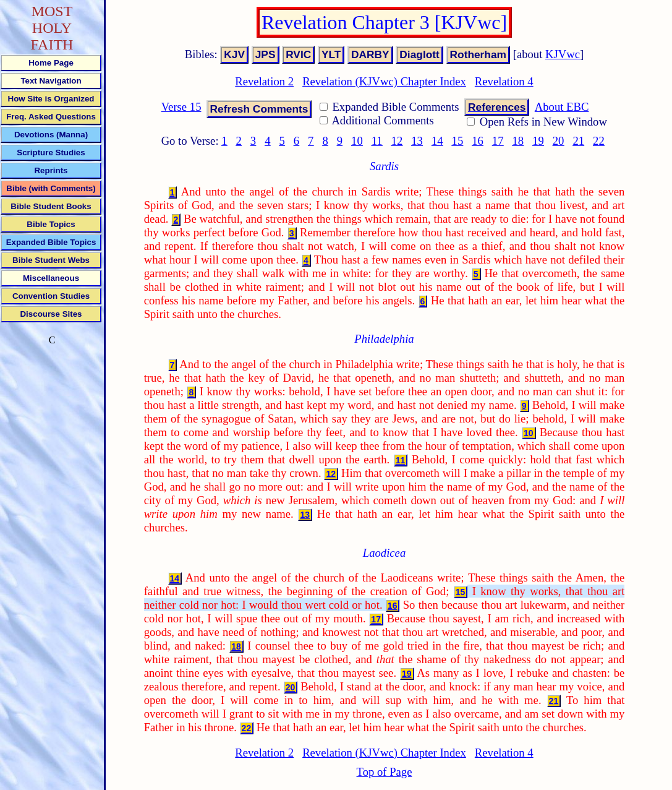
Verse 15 (181, 107)
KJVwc (563, 54)
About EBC (562, 107)
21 (578, 141)
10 (357, 141)
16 (478, 141)
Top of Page (385, 772)
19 (538, 141)
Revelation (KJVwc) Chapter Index (384, 81)
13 (417, 141)
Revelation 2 (264, 81)
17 (498, 141)
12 (397, 141)
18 (518, 141)
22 (599, 141)
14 (437, 141)
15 (458, 141)
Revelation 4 (504, 81)
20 (559, 141)
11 (377, 141)
